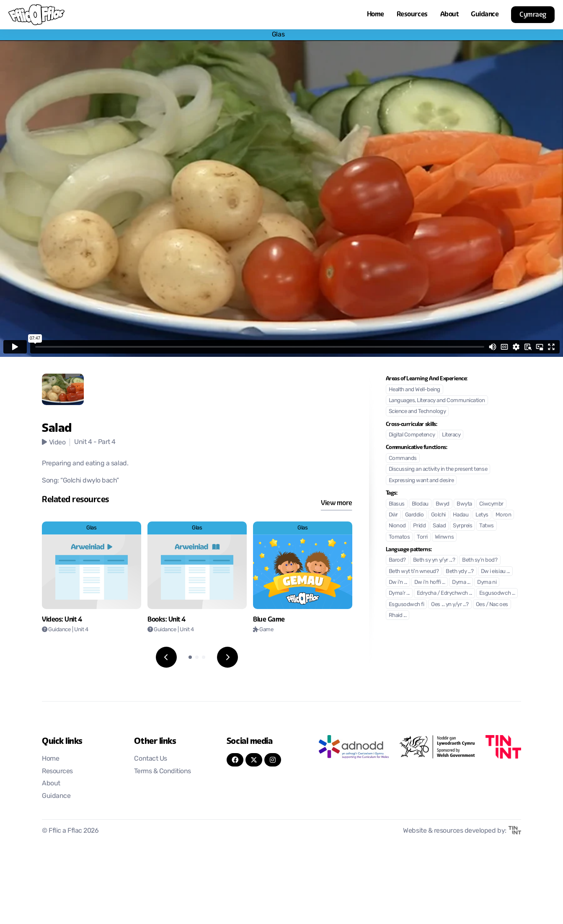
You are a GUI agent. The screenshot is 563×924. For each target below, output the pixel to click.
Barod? (397, 560)
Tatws (487, 526)
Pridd (420, 526)
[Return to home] (36, 15)
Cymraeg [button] (533, 14)
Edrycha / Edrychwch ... (444, 593)
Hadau (461, 515)
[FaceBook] (235, 760)
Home (376, 14)
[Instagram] (273, 760)
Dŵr (393, 515)
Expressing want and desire (421, 481)
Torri (422, 537)
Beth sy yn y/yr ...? (434, 560)
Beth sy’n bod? (480, 560)
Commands (403, 458)
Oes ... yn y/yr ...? (450, 605)
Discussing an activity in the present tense (438, 469)
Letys (482, 515)
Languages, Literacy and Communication (437, 401)
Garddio (415, 515)
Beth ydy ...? (460, 572)
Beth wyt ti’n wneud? (414, 572)
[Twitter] (254, 760)
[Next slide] (227, 657)
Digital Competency (412, 435)
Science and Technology (417, 412)
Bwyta (464, 504)
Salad (439, 526)
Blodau (420, 504)
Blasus (397, 504)
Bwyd (443, 504)
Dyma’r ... (399, 593)
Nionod (397, 526)
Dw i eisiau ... (495, 572)
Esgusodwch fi (407, 605)
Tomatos (399, 537)
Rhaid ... (398, 616)
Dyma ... (461, 582)
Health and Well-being (415, 390)
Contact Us (150, 759)
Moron (504, 515)
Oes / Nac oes (492, 605)
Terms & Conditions (162, 772)
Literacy (451, 435)
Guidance (485, 14)
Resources (412, 14)
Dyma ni (487, 582)
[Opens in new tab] (354, 747)
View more (337, 503)
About (449, 14)
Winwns (444, 537)
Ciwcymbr (491, 504)
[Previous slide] (166, 657)
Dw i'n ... (398, 582)
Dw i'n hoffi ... (430, 582)
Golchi (438, 515)
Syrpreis (462, 526)
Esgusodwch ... (497, 593)
